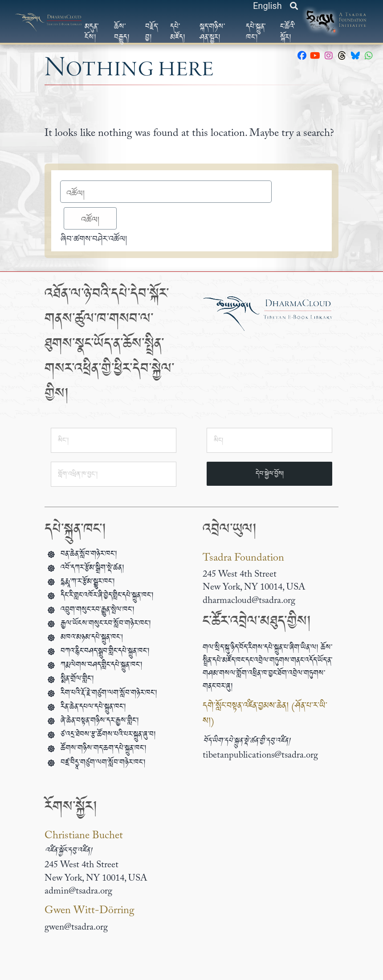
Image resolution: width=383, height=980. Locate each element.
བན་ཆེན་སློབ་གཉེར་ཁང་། (89, 556)
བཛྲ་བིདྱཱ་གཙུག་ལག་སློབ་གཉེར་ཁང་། (103, 765)
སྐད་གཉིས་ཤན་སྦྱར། (212, 32)
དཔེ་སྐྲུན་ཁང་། (256, 32)
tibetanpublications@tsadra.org (260, 756)
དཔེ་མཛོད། (178, 32)
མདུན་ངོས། (92, 32)
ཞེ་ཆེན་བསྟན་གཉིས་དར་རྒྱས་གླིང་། (100, 723)
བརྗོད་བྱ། (152, 32)
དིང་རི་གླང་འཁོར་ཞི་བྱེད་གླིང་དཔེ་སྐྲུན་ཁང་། (107, 597)
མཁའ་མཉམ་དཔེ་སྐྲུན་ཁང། (92, 639)
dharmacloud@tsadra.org (249, 601)
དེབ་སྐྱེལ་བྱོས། (270, 473)
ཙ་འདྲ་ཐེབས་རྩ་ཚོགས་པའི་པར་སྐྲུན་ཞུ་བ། (108, 736)
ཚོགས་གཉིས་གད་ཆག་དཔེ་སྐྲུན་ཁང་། (104, 750)
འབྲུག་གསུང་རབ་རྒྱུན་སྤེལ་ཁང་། (98, 612)
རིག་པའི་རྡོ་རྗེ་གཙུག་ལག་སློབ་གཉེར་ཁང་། (109, 695)
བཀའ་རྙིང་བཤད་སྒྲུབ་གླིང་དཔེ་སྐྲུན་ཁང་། (105, 653)
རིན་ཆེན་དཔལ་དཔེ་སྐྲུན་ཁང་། (93, 709)
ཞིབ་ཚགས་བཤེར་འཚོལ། (94, 239)
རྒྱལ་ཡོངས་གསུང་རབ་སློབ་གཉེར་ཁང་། (106, 625)
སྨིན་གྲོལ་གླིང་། (77, 681)
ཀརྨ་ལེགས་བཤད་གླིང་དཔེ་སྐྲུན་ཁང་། (102, 667)
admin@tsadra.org (78, 892)
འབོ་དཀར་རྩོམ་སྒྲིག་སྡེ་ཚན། (92, 570)
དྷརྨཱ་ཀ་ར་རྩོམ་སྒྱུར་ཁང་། (88, 584)
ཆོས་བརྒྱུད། (122, 32)
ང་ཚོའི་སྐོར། (287, 32)
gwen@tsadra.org (76, 928)
